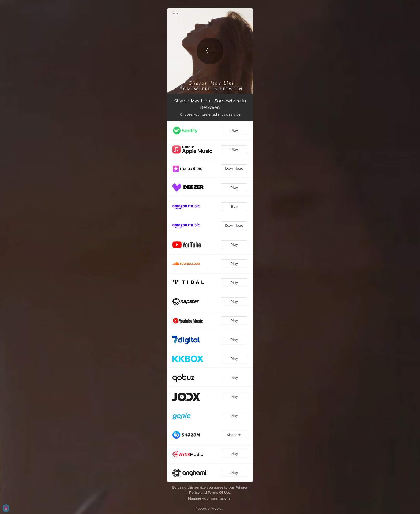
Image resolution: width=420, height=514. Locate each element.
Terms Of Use (219, 492)
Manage (195, 498)
